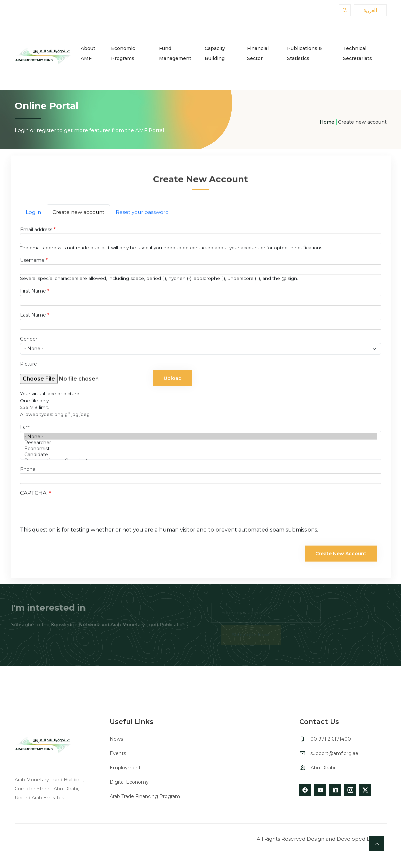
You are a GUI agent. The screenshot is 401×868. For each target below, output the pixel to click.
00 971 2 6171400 (331, 739)
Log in (33, 214)
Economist (201, 450)
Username (32, 262)
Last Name (33, 316)
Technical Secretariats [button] (357, 53)
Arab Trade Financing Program (145, 796)
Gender (29, 340)
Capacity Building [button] (215, 53)
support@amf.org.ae (334, 753)
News (116, 739)
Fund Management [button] (175, 53)
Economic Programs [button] (123, 53)
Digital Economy (129, 782)
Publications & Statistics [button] (304, 53)
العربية (370, 11)
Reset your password (142, 214)
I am (25, 428)
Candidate (201, 456)
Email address (36, 231)
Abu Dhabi (323, 768)
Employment (125, 768)
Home (327, 122)
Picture (28, 365)
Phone (28, 471)
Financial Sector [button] (258, 53)
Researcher (201, 444)
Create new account (78, 214)
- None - (201, 438)
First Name (33, 292)
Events (118, 753)
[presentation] (71, 514)
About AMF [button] (88, 53)
